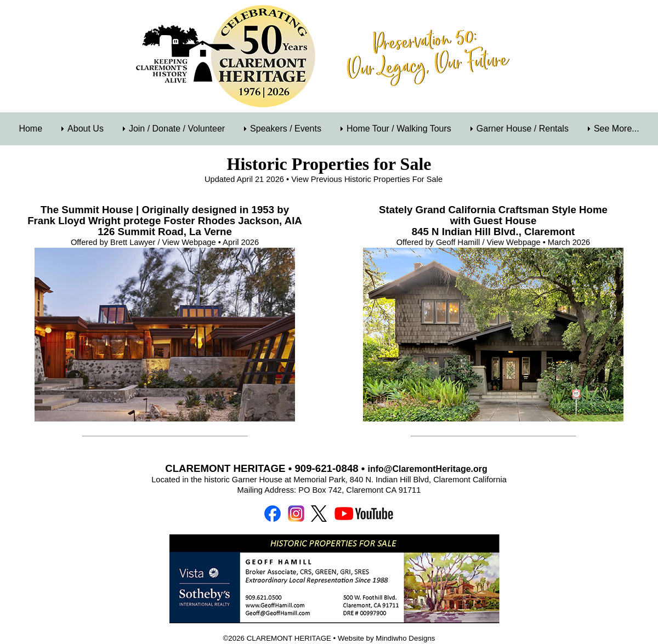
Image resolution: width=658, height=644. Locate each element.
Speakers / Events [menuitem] (286, 129)
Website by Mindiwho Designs (387, 638)
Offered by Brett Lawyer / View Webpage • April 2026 (165, 242)
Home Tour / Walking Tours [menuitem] (399, 129)
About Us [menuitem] (86, 129)
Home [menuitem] (30, 129)
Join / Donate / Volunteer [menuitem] (177, 129)
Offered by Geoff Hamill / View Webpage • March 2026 (493, 242)
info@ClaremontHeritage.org (428, 469)
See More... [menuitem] (617, 129)
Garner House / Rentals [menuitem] (523, 129)
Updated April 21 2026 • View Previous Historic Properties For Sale (324, 179)
